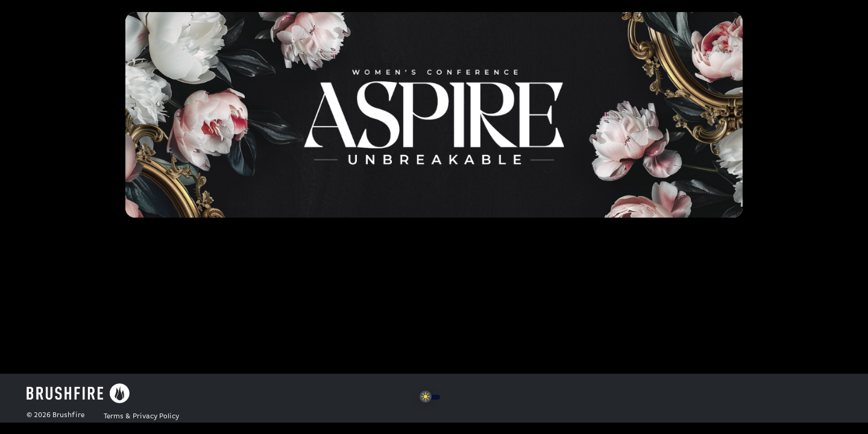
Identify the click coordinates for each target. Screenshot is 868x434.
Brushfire (68, 415)
